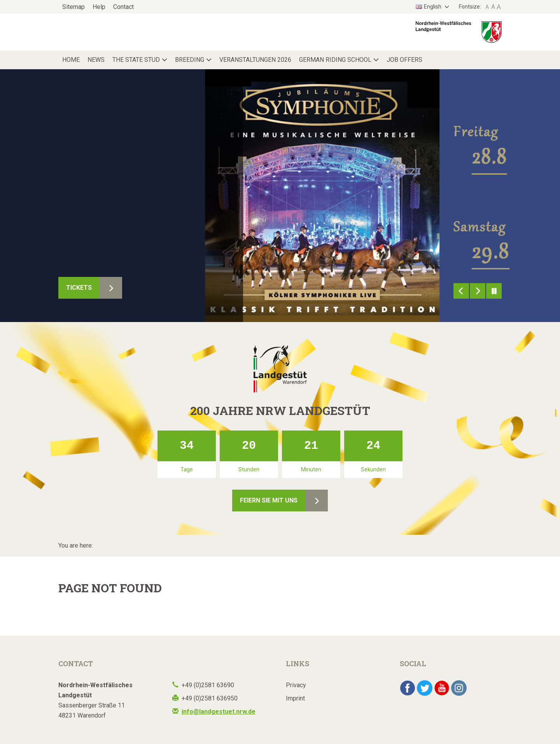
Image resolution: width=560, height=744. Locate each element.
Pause (494, 291)
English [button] (429, 7)
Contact (123, 7)
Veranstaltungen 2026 (255, 60)
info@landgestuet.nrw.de (219, 712)
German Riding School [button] (335, 60)
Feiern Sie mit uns (269, 500)
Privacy (296, 685)
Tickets (79, 288)
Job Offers (404, 60)
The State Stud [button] (136, 60)
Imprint (295, 698)
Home (71, 60)
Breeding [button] (190, 60)
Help (99, 7)
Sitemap (73, 7)
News (96, 60)
